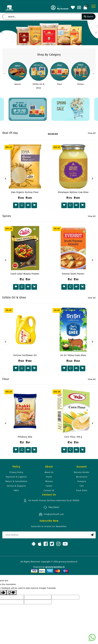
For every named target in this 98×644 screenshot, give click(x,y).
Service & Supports (16, 486)
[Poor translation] (11, 592)
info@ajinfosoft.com (51, 514)
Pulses (81, 84)
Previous (5, 73)
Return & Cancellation (16, 481)
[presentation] (5, 179)
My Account (82, 477)
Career (49, 486)
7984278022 (51, 507)
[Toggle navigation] (93, 6)
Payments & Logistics (16, 477)
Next (93, 73)
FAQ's (16, 490)
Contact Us (49, 490)
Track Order (82, 490)
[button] (2, 33)
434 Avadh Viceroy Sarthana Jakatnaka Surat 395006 (51, 500)
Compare (82, 481)
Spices (18, 84)
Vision (49, 477)
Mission (49, 481)
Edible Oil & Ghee (39, 86)
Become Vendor (82, 472)
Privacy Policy (16, 472)
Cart (82, 486)
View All (92, 133)
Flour (60, 84)
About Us (49, 472)
